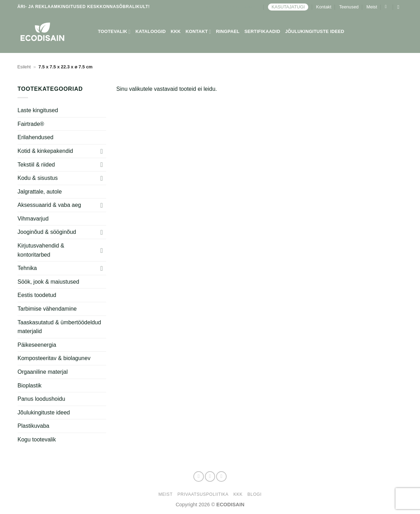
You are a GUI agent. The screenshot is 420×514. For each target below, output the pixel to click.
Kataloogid (151, 31)
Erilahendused (35, 137)
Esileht (24, 67)
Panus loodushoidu (41, 399)
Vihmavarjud (33, 219)
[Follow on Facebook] (199, 476)
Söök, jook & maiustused (48, 282)
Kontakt (323, 7)
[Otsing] (400, 7)
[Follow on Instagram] (210, 476)
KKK (176, 31)
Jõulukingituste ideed (315, 31)
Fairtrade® (31, 124)
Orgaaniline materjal (43, 372)
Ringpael (228, 31)
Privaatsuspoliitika (203, 494)
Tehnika (27, 268)
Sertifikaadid (262, 31)
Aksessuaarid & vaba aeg (49, 205)
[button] (387, 7)
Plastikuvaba (33, 426)
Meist (372, 7)
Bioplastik (29, 385)
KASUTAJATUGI (288, 7)
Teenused (349, 7)
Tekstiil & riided (36, 165)
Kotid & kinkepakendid (45, 151)
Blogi (254, 494)
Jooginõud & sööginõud (47, 232)
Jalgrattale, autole (40, 192)
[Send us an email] (221, 476)
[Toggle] (102, 151)
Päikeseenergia (37, 345)
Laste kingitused (38, 110)
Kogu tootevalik (37, 439)
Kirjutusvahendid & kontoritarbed (41, 250)
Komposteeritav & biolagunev (54, 358)
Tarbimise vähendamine (47, 309)
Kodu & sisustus (38, 178)
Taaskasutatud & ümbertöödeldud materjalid (59, 327)
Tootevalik (114, 32)
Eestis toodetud (37, 295)
